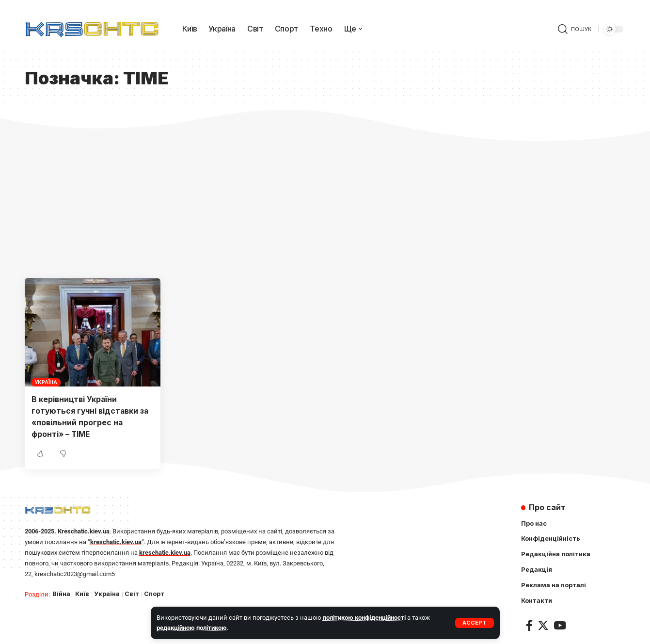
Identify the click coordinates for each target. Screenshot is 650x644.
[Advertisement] (325, 205)
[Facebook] (529, 625)
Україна (46, 382)
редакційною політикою (192, 628)
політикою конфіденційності (364, 618)
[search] (575, 29)
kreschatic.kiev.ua (116, 540)
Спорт (154, 593)
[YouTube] (560, 625)
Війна (61, 593)
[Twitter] (543, 625)
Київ (82, 593)
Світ (132, 593)
